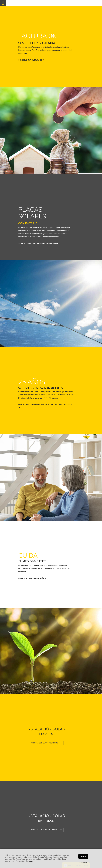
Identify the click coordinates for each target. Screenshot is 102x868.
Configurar (83, 862)
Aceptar (83, 856)
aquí (31, 861)
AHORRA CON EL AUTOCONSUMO (46, 743)
